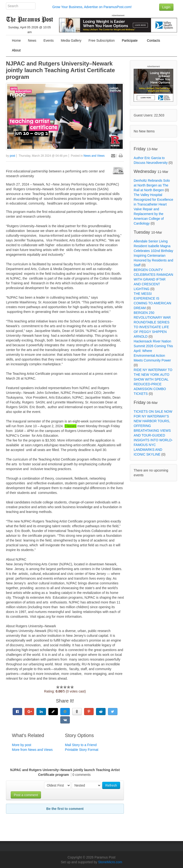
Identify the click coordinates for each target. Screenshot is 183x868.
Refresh (111, 785)
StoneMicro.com (110, 862)
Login (166, 7)
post (13, 156)
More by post (22, 745)
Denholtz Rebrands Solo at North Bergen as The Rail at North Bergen (152, 185)
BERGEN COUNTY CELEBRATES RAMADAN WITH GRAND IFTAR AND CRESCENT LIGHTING (153, 279)
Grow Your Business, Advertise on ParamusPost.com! (92, 7)
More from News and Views (32, 750)
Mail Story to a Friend (81, 745)
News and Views (94, 156)
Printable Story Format (82, 750)
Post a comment (26, 795)
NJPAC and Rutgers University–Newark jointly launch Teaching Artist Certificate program (60, 70)
